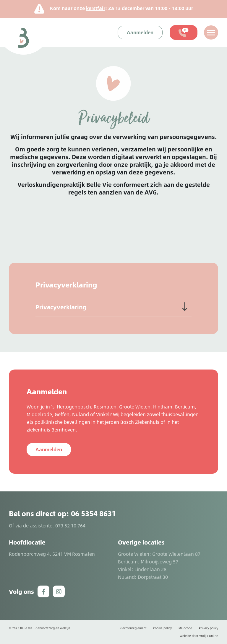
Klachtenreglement (133, 628)
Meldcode (185, 628)
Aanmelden (49, 449)
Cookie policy (162, 628)
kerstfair (96, 8)
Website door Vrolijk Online (199, 636)
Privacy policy (209, 628)
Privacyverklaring (61, 307)
